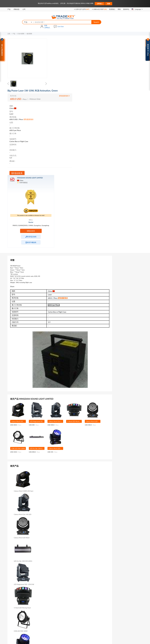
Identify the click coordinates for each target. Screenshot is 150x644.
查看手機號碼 (126, 103)
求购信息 (16, 9)
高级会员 (57, 628)
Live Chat (139, 17)
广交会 (103, 628)
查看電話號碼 (126, 97)
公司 (24, 9)
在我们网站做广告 (86, 628)
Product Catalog (32, 564)
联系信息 (116, 137)
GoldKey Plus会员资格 (49, 597)
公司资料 (116, 119)
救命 (95, 594)
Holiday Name (87, 557)
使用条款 (66, 637)
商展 (96, 628)
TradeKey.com (80, 640)
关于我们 (48, 628)
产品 (9, 9)
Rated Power (68, 557)
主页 (9, 25)
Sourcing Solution (47, 606)
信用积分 (116, 143)
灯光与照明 (21, 25)
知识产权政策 (83, 637)
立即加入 (100, 4)
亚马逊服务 (72, 606)
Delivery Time (68, 560)
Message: (18, 536)
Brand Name (31, 557)
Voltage (29, 560)
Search (106, 17)
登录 (109, 4)
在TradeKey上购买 (74, 594)
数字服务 (71, 602)
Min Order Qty (50, 560)
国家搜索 (84, 624)
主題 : (20, 530)
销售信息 (116, 131)
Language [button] (136, 9)
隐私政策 (74, 637)
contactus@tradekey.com (127, 600)
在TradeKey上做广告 (74, 597)
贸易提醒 (101, 624)
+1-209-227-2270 (82, 9)
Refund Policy (98, 591)
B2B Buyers (97, 597)
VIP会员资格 (46, 594)
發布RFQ (126, 9)
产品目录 (116, 125)
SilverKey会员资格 (48, 603)
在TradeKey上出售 (74, 591)
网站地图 (66, 628)
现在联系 (63, 90)
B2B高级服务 (46, 591)
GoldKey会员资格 (48, 600)
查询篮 (92, 624)
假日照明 (29, 25)
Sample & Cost (87, 560)
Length (47, 557)
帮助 (119, 9)
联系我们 (112, 9)
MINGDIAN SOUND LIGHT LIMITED (129, 34)
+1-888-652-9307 (99, 9)
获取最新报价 (97, 38)
